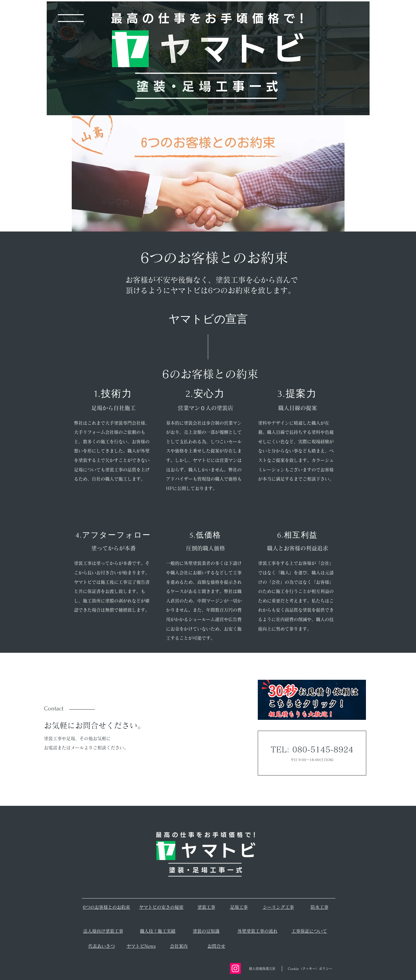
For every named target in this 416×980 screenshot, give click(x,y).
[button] (71, 18)
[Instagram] (235, 968)
